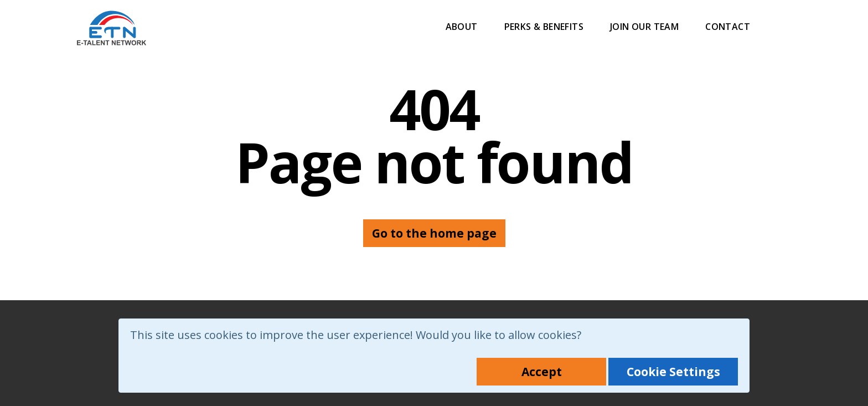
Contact (728, 27)
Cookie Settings (673, 372)
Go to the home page (434, 233)
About (462, 27)
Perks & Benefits (544, 27)
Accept (542, 372)
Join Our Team (644, 27)
